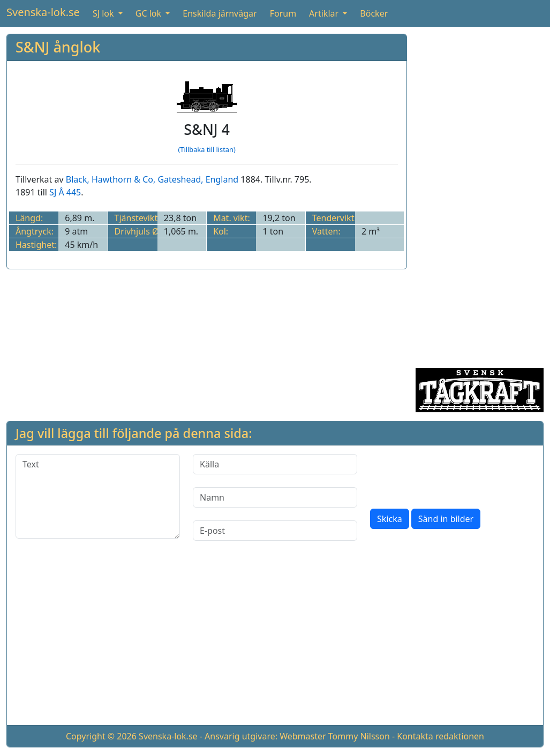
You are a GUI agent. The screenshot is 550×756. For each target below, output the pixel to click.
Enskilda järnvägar (220, 13)
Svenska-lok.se (43, 12)
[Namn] (275, 497)
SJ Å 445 (65, 192)
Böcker (374, 13)
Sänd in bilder (446, 519)
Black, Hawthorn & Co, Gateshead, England (152, 179)
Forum (283, 13)
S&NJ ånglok (58, 47)
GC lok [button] (149, 13)
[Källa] (275, 464)
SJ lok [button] (104, 13)
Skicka (390, 519)
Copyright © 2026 (101, 736)
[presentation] (451, 475)
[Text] (98, 496)
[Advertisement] (480, 194)
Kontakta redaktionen (440, 736)
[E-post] (275, 531)
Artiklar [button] (325, 13)
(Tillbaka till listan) (206, 149)
